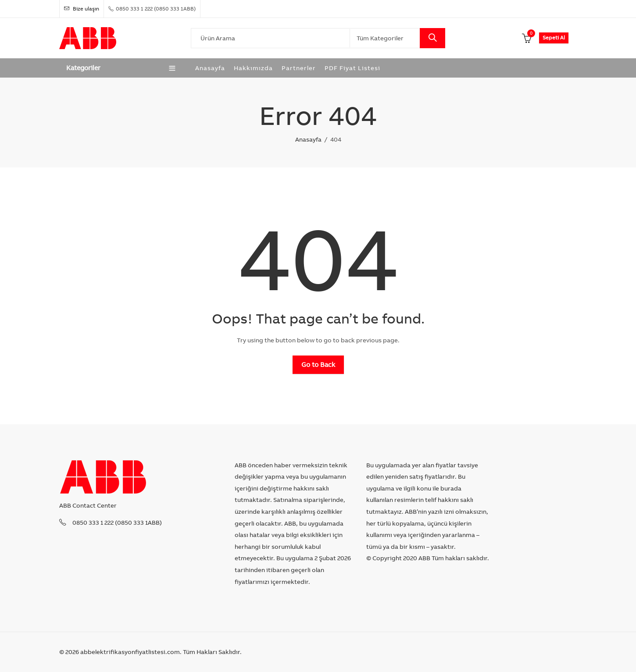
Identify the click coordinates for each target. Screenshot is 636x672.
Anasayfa (308, 139)
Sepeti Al (554, 37)
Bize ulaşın (82, 9)
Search (432, 38)
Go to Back (318, 364)
